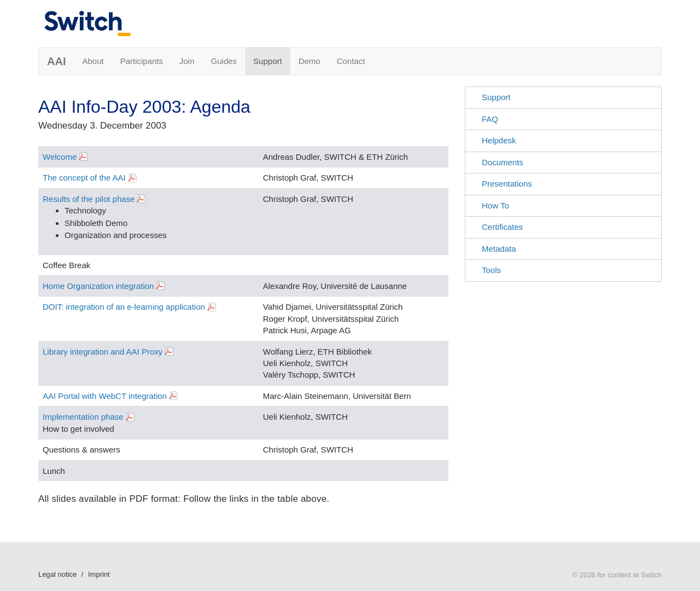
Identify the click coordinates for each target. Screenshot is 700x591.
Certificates (502, 227)
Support (268, 61)
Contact (351, 61)
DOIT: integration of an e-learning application (124, 307)
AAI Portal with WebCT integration (105, 396)
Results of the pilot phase (89, 199)
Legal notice (57, 574)
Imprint (99, 574)
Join (187, 61)
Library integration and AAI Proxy (103, 352)
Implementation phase (83, 417)
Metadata (499, 249)
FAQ (490, 119)
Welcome (60, 157)
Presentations (507, 184)
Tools (491, 270)
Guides (224, 61)
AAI (56, 61)
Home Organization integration (98, 286)
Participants (142, 61)
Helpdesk (499, 140)
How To (495, 205)
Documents (503, 162)
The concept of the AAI (84, 178)
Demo (310, 61)
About (93, 61)
